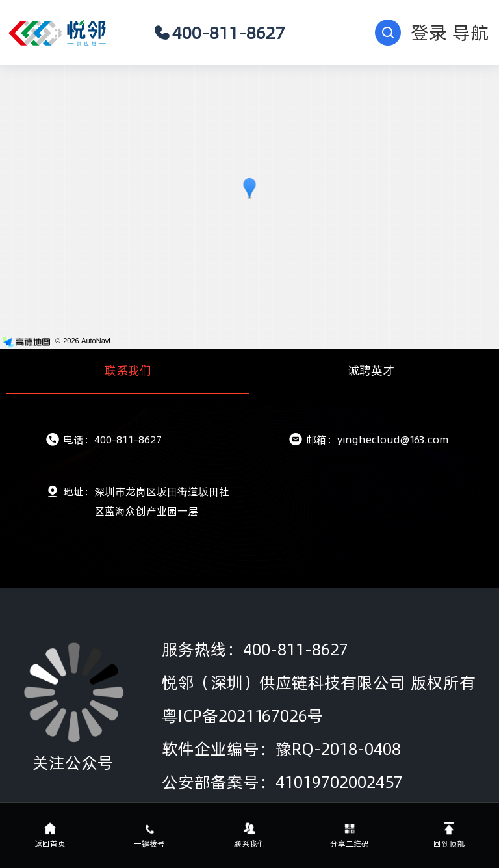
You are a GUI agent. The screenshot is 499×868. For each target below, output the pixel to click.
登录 (429, 33)
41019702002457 (339, 782)
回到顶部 (449, 835)
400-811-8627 (219, 33)
